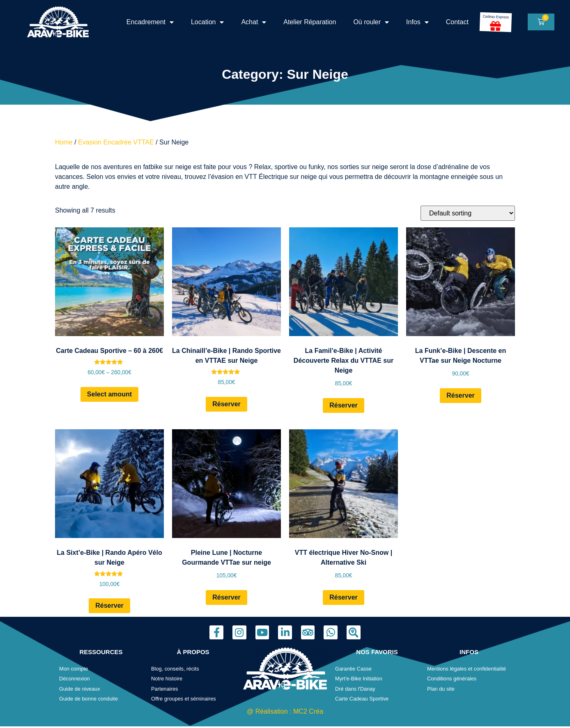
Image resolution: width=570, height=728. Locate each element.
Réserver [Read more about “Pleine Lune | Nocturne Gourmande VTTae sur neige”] (226, 597)
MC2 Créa (308, 711)
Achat (254, 22)
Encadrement (150, 22)
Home (64, 142)
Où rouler (371, 22)
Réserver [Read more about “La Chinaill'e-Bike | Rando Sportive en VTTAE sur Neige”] (226, 404)
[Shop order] (468, 213)
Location (208, 22)
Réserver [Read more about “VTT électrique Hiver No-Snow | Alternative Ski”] (344, 597)
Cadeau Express (496, 17)
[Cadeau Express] (495, 26)
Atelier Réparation (310, 22)
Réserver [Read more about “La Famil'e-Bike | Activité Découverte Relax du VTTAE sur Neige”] (344, 405)
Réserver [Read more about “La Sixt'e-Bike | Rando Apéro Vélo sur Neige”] (109, 606)
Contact (457, 22)
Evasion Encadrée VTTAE (116, 142)
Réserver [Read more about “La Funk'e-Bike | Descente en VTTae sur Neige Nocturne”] (461, 395)
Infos (417, 22)
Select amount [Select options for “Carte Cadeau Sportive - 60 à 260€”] (109, 394)
